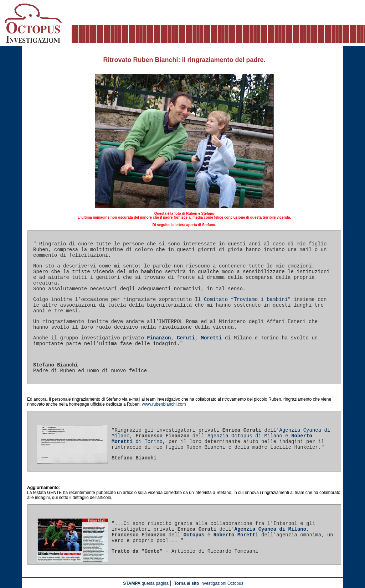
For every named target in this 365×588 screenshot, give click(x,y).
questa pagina (146, 583)
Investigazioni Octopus (209, 583)
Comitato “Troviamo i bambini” (247, 300)
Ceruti (186, 338)
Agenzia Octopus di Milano (245, 436)
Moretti (212, 338)
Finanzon (159, 338)
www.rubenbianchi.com (164, 404)
